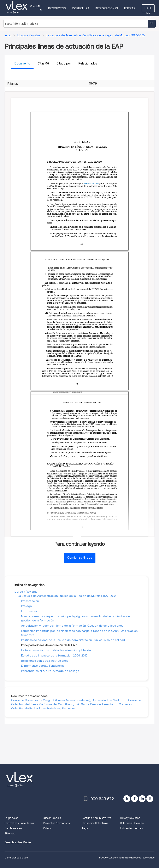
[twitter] (127, 799)
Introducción (30, 611)
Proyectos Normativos (56, 823)
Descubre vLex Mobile (18, 842)
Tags (85, 828)
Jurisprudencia (52, 818)
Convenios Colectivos (95, 823)
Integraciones (107, 8)
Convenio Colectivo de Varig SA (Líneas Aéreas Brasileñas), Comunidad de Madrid (67, 700)
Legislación (11, 818)
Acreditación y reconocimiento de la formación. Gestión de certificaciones (72, 626)
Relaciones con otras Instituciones (45, 661)
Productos (57, 8)
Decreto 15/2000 (92, 184)
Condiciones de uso (16, 858)
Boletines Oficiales (132, 823)
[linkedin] (142, 799)
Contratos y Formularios (19, 823)
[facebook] (134, 799)
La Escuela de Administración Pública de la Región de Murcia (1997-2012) (67, 596)
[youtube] (150, 799)
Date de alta (148, 9)
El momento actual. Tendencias (43, 666)
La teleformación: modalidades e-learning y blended (57, 650)
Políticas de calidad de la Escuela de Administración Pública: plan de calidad (73, 640)
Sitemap (10, 833)
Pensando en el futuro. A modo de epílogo (50, 671)
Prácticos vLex (13, 828)
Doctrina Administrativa (96, 818)
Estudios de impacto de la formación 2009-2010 (54, 655)
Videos (47, 828)
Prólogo (26, 606)
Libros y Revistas (26, 592)
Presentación (30, 601)
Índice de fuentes (131, 828)
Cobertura (81, 8)
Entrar (130, 8)
